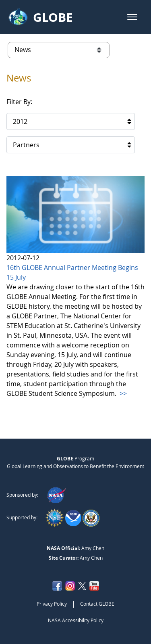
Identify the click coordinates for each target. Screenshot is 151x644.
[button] (132, 17)
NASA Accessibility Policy (76, 620)
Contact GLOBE (97, 604)
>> (122, 393)
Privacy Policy (52, 604)
